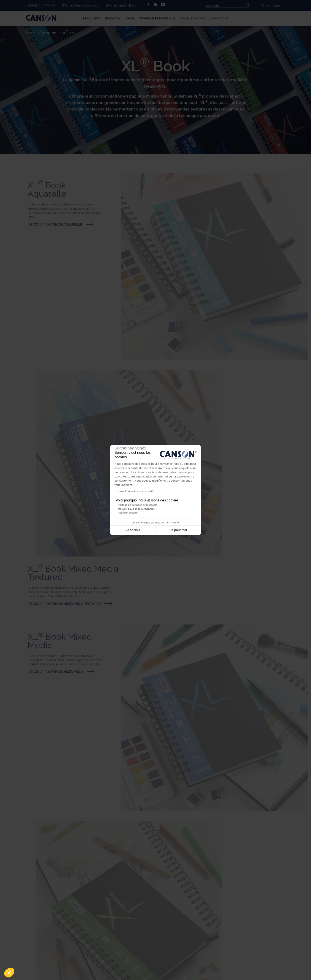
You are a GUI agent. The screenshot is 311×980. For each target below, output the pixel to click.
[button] (9, 973)
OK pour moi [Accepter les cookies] (178, 530)
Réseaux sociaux (128, 513)
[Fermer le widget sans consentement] (130, 448)
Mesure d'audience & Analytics (136, 509)
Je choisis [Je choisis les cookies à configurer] (133, 530)
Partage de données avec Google (138, 505)
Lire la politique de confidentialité (134, 491)
